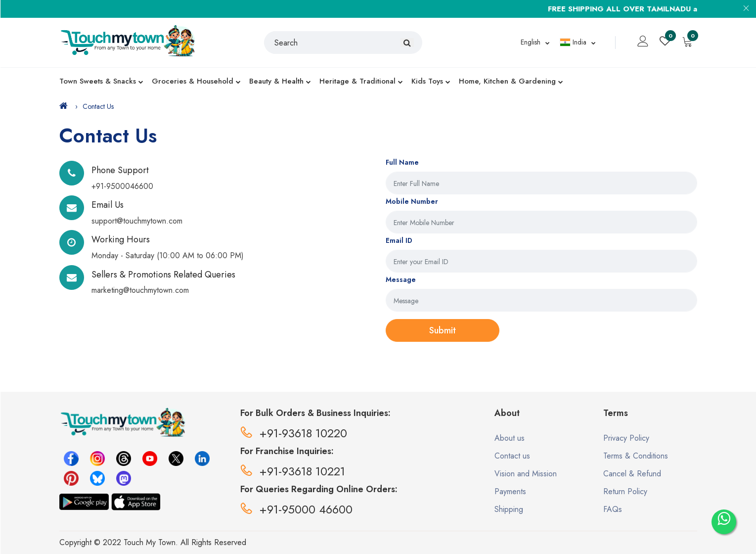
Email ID (399, 240)
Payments (510, 491)
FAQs (613, 509)
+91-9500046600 (122, 186)
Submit (443, 330)
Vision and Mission (526, 474)
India (573, 42)
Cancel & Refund (632, 474)
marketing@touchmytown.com (140, 290)
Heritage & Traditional (361, 81)
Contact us (512, 456)
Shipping (509, 509)
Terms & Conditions (636, 456)
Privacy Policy (626, 438)
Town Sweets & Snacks (101, 81)
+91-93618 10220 (294, 433)
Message (401, 279)
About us (510, 438)
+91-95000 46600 (296, 509)
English (531, 42)
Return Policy (625, 491)
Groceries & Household (196, 81)
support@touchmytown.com (137, 221)
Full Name (402, 162)
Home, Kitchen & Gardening (511, 81)
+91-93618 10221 (293, 471)
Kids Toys (431, 81)
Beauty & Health (280, 81)
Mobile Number (412, 201)
